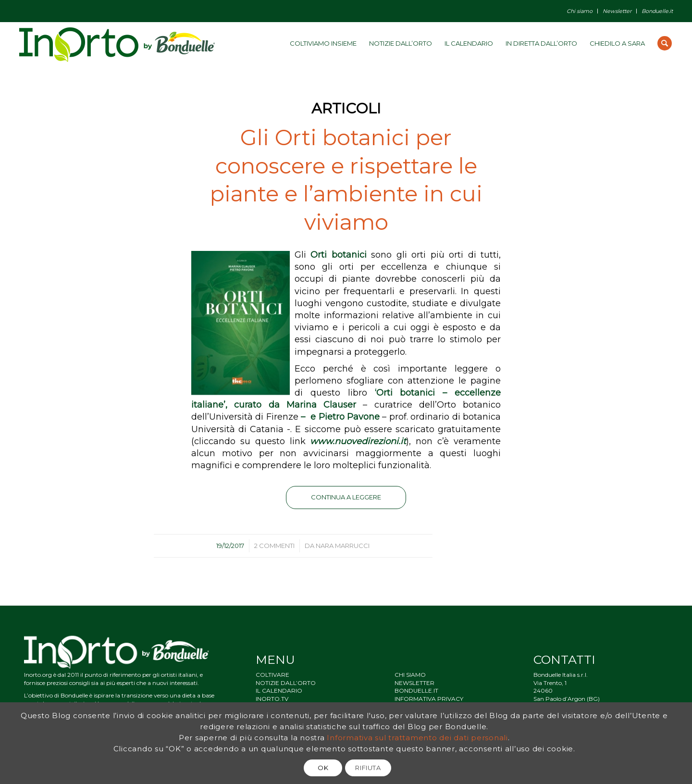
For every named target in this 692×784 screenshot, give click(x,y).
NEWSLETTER (414, 683)
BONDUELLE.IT (416, 691)
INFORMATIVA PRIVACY (429, 699)
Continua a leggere (346, 497)
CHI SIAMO (410, 675)
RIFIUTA (368, 768)
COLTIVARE (272, 675)
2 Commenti (274, 546)
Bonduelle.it (657, 11)
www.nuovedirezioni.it (358, 441)
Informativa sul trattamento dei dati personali (417, 738)
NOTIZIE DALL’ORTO (286, 683)
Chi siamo (580, 11)
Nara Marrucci (343, 546)
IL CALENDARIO (279, 691)
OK (323, 768)
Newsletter (617, 11)
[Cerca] (665, 43)
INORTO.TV (272, 699)
